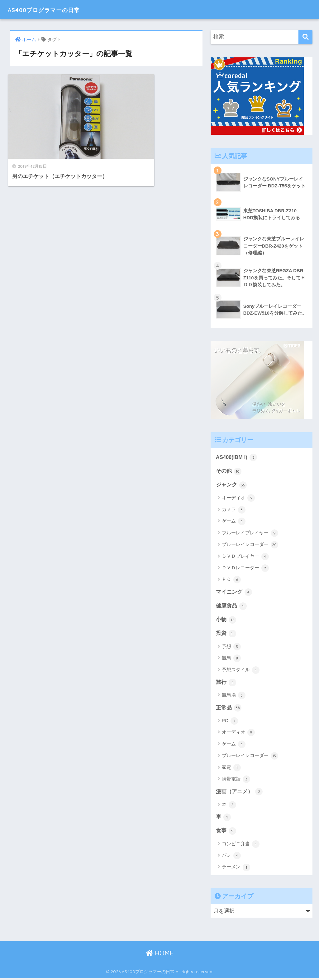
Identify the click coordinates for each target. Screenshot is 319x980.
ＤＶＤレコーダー (245, 568)
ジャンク (231, 485)
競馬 (231, 659)
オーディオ (238, 499)
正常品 (229, 709)
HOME (160, 955)
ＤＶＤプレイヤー (245, 557)
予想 (231, 648)
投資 (226, 635)
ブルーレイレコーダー (250, 545)
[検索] (305, 37)
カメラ (234, 510)
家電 (231, 769)
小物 (226, 620)
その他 (229, 471)
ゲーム (234, 522)
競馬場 (234, 697)
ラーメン (236, 869)
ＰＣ (231, 580)
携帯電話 (236, 780)
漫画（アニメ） (239, 793)
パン (231, 857)
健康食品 (231, 607)
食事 (226, 833)
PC (230, 722)
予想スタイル (241, 671)
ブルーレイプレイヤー (250, 533)
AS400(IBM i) (237, 457)
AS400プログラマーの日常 (54, 10)
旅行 (226, 683)
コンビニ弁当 (241, 846)
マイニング (234, 593)
